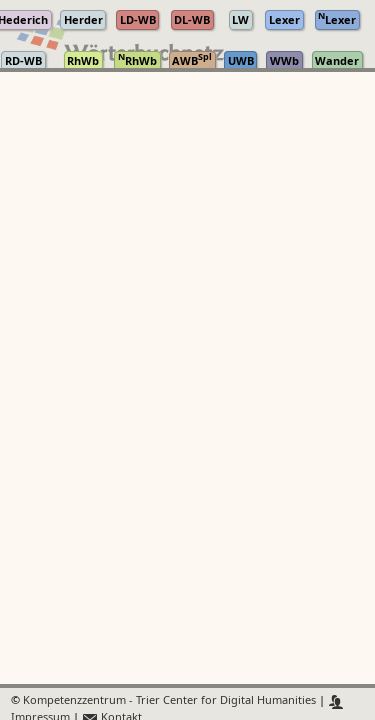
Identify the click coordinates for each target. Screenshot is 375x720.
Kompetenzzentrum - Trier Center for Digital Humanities (169, 701)
